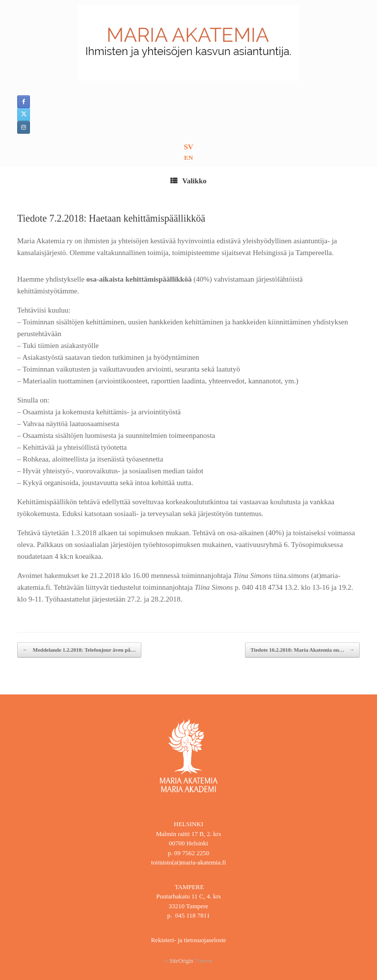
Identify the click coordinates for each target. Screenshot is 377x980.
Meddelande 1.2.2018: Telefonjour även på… (79, 650)
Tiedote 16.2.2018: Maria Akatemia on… (302, 650)
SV (188, 147)
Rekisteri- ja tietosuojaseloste (188, 940)
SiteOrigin (182, 961)
